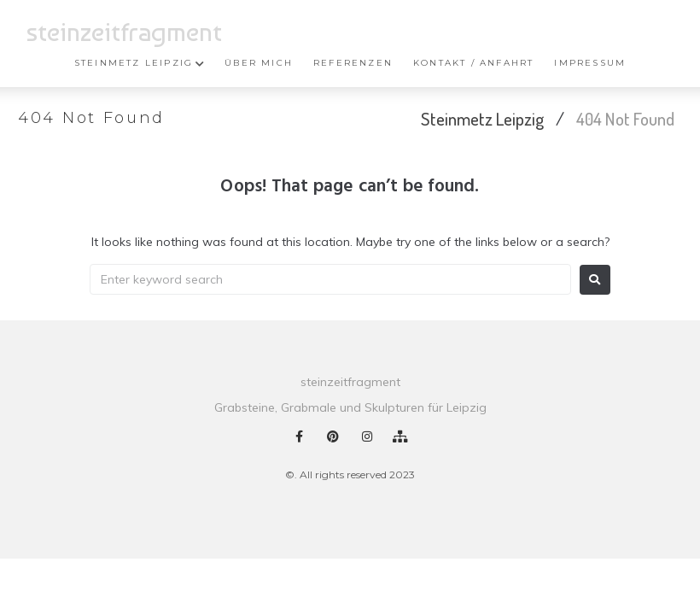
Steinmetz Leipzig (482, 118)
